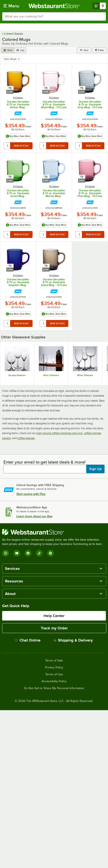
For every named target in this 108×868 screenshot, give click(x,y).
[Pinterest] (50, 553)
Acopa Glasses (17, 375)
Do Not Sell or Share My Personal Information (54, 688)
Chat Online (28, 640)
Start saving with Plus (31, 494)
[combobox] (54, 16)
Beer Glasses (51, 375)
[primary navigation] (11, 6)
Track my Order (54, 628)
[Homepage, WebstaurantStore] (54, 6)
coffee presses (26, 438)
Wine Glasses (85, 375)
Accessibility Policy (54, 681)
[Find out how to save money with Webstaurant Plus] (18, 113)
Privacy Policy (54, 668)
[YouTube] (17, 553)
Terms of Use (54, 674)
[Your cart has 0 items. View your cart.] (99, 6)
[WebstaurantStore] (54, 532)
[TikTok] (39, 553)
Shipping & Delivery (73, 640)
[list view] (20, 50)
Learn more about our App (34, 516)
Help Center (54, 616)
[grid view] (8, 50)
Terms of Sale (54, 661)
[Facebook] (28, 553)
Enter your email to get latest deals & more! (45, 462)
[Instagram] (6, 553)
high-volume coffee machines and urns (59, 433)
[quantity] (7, 146)
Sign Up (95, 469)
